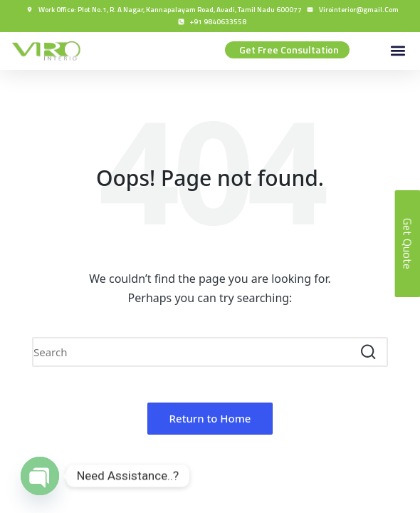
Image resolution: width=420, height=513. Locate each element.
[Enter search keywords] (210, 352)
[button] (398, 51)
